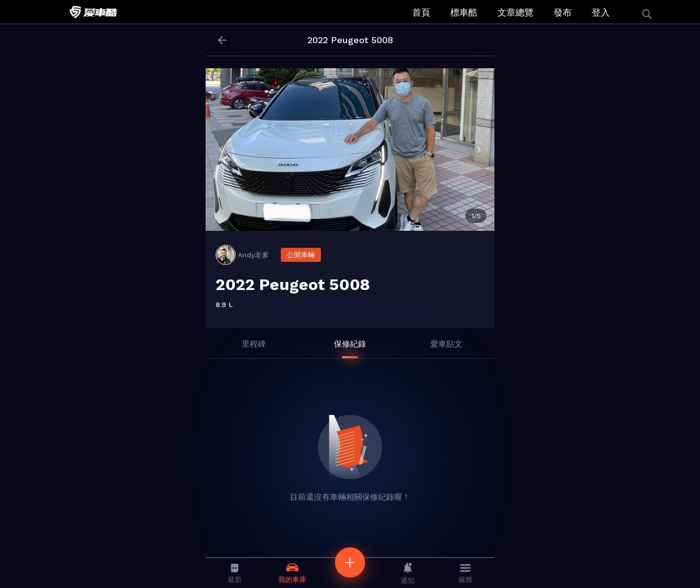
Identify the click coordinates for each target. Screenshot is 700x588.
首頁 (421, 12)
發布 (563, 12)
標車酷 (464, 12)
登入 (601, 12)
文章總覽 (515, 12)
